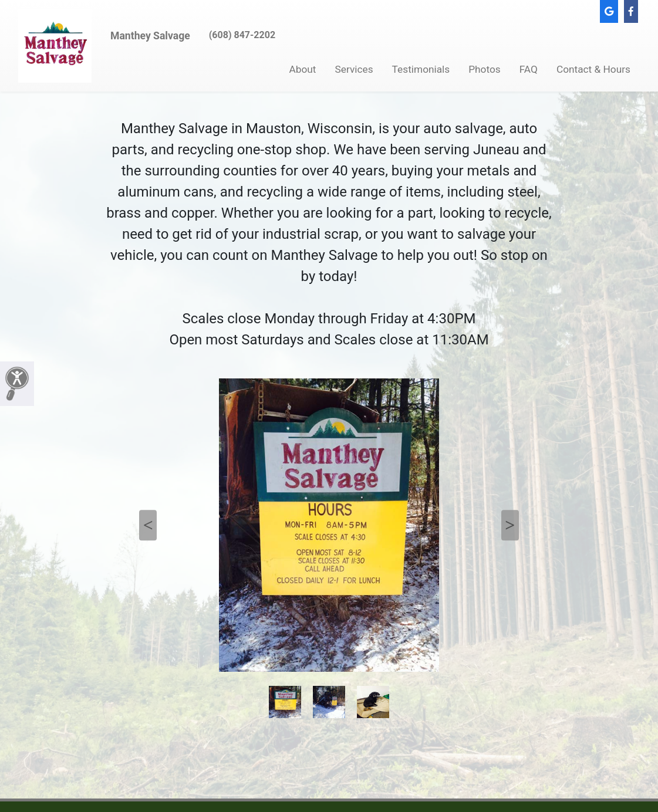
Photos (485, 69)
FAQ (529, 69)
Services (354, 69)
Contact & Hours (593, 69)
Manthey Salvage (150, 36)
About (303, 69)
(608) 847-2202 (242, 35)
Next (510, 525)
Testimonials (421, 69)
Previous (148, 525)
